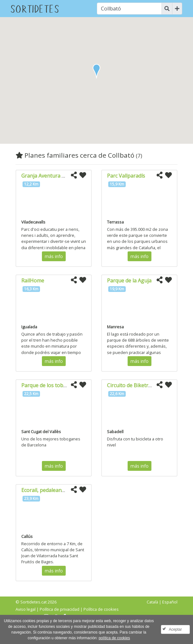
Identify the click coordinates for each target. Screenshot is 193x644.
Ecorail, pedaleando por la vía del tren (66, 490)
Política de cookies (101, 609)
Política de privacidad (60, 609)
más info (54, 256)
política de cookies (114, 638)
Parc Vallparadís (126, 176)
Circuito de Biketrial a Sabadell (143, 385)
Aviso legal (26, 609)
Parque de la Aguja (129, 281)
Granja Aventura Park (47, 176)
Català (152, 602)
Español (170, 602)
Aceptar (175, 629)
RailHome (33, 281)
